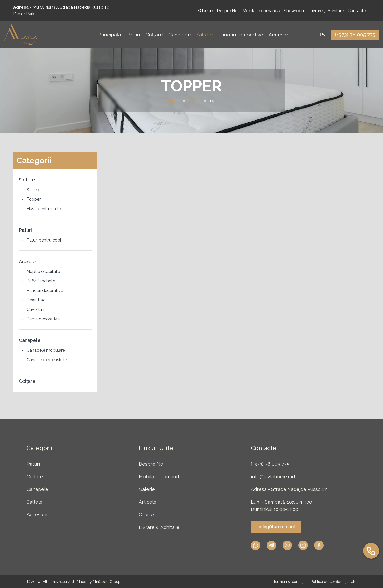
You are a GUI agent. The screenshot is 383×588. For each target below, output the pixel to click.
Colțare (27, 381)
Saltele (195, 101)
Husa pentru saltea (45, 209)
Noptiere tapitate (43, 271)
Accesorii (29, 261)
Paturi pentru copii (44, 240)
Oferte (146, 515)
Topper (34, 199)
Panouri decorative (45, 290)
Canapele (30, 340)
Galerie (147, 489)
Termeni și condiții (289, 582)
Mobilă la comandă (160, 477)
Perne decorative (43, 319)
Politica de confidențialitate (334, 582)
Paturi (25, 230)
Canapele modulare (46, 350)
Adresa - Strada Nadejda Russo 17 (289, 489)
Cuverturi (35, 309)
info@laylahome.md (273, 477)
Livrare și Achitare (159, 527)
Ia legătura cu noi (276, 527)
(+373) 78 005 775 (270, 464)
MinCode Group (107, 582)
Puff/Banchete (41, 281)
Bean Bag (36, 300)
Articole (148, 502)
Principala (170, 101)
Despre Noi (152, 464)
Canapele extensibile (47, 360)
